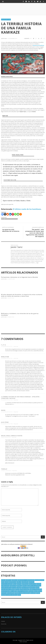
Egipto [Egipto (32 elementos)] (19, 584)
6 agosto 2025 (11, 298)
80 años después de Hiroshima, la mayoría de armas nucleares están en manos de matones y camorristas (22, 295)
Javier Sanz (4, 279)
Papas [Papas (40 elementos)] (40, 591)
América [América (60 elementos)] (8, 580)
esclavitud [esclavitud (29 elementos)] (32, 584)
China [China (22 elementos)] (7, 582)
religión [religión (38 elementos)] (33, 593)
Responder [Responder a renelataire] (16, 358)
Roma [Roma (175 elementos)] (38, 593)
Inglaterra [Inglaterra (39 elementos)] (25, 587)
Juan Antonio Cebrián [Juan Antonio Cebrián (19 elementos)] (8, 589)
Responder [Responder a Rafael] (16, 412)
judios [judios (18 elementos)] (17, 589)
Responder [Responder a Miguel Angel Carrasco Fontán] (14, 437)
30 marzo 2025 (11, 317)
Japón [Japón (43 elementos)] (37, 587)
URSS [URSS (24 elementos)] (19, 595)
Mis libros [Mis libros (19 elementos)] (13, 591)
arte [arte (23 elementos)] (3, 582)
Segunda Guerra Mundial (11, 219)
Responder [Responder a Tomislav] (15, 471)
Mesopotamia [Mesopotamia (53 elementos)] (5, 591)
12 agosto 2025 (11, 279)
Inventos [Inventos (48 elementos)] (32, 587)
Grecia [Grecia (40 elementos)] (25, 586)
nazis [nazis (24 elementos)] (36, 591)
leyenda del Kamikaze (39, 45)
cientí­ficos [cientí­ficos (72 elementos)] (13, 582)
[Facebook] (2, 214)
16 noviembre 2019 (13, 38)
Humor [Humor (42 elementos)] (19, 587)
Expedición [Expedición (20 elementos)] (13, 586)
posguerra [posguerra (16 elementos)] (11, 593)
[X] (5, 214)
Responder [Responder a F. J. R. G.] (16, 346)
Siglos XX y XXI (6, 19)
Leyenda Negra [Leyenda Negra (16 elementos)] (25, 589)
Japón (3, 219)
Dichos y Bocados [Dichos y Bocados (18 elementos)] (7, 584)
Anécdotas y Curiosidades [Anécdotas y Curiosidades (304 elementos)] (26, 580)
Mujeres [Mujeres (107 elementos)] (31, 591)
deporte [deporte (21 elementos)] (31, 582)
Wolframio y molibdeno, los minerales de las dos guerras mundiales (20, 314)
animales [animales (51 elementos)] (15, 580)
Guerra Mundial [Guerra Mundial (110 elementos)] (6, 587)
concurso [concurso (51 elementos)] (25, 582)
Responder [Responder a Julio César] (16, 424)
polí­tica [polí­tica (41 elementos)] (4, 593)
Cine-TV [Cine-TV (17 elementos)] (19, 582)
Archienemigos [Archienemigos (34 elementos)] (39, 580)
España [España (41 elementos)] (39, 584)
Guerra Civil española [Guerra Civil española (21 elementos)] (34, 586)
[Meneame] (21, 214)
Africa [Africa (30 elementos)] (3, 580)
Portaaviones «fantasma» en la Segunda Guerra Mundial (20, 277)
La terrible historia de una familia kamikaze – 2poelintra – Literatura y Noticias (21, 398)
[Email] (18, 214)
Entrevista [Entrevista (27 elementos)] (25, 584)
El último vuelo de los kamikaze (27, 209)
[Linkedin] (10, 214)
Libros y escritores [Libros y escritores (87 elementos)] (36, 589)
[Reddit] (8, 214)
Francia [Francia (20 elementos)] (19, 586)
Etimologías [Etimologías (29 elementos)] (5, 586)
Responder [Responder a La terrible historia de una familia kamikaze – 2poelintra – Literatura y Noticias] (16, 400)
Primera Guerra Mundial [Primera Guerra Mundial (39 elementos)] (22, 593)
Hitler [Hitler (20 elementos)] (14, 587)
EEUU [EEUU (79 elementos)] (15, 584)
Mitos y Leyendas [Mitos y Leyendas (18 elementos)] (23, 591)
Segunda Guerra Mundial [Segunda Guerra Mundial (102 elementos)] (9, 595)
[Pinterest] (13, 214)
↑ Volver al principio (23, 642)
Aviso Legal (15, 640)
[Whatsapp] (15, 214)
